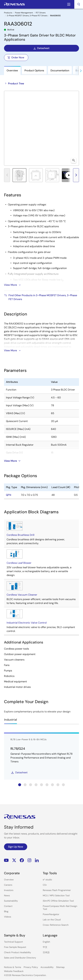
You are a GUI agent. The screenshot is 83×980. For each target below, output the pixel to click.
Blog (6, 911)
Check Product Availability (18, 952)
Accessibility (47, 967)
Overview (9, 880)
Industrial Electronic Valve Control (27, 623)
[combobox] (79, 4)
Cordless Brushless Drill (21, 535)
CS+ (45, 885)
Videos (8, 917)
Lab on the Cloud (52, 920)
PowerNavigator (51, 914)
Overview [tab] (12, 70)
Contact (8, 906)
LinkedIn (37, 860)
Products (8, 13)
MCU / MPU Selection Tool (56, 895)
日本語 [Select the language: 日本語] (46, 952)
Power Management (24, 13)
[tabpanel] (41, 444)
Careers (8, 885)
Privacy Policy (31, 967)
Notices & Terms (13, 967)
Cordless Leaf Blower (19, 563)
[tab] (20, 785)
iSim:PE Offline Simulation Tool (58, 901)
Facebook (22, 860)
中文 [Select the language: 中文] (45, 947)
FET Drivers (41, 13)
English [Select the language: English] (46, 942)
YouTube (6, 860)
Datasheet (41, 48)
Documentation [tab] (60, 70)
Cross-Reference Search (56, 925)
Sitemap (60, 967)
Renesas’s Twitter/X (14, 860)
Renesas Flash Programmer (57, 890)
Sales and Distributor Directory (20, 958)
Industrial (11, 720)
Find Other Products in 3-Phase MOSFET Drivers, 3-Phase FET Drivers (41, 297)
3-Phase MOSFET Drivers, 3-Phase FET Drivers (27, 16)
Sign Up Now (16, 847)
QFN (9, 495)
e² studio (47, 880)
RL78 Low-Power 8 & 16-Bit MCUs (28, 739)
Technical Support (13, 942)
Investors (9, 890)
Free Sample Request (15, 947)
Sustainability (11, 901)
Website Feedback (14, 971)
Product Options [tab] (34, 70)
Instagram (29, 860)
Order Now (16, 57)
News (7, 895)
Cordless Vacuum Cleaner (22, 595)
